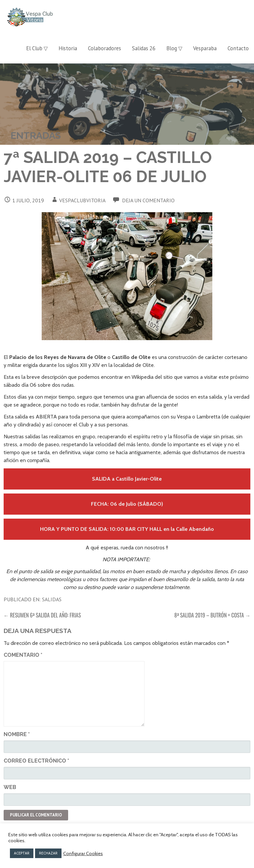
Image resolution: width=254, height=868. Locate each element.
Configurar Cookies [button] (83, 853)
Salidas (52, 599)
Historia (68, 48)
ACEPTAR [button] (22, 853)
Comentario (23, 655)
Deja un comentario (148, 200)
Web (10, 787)
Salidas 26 (144, 48)
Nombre (17, 734)
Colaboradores (105, 48)
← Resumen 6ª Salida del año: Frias (42, 615)
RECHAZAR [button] (48, 853)
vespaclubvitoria (82, 200)
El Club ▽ (37, 48)
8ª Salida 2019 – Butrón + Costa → (212, 615)
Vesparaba (205, 48)
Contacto (238, 48)
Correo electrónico (36, 761)
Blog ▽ (174, 48)
